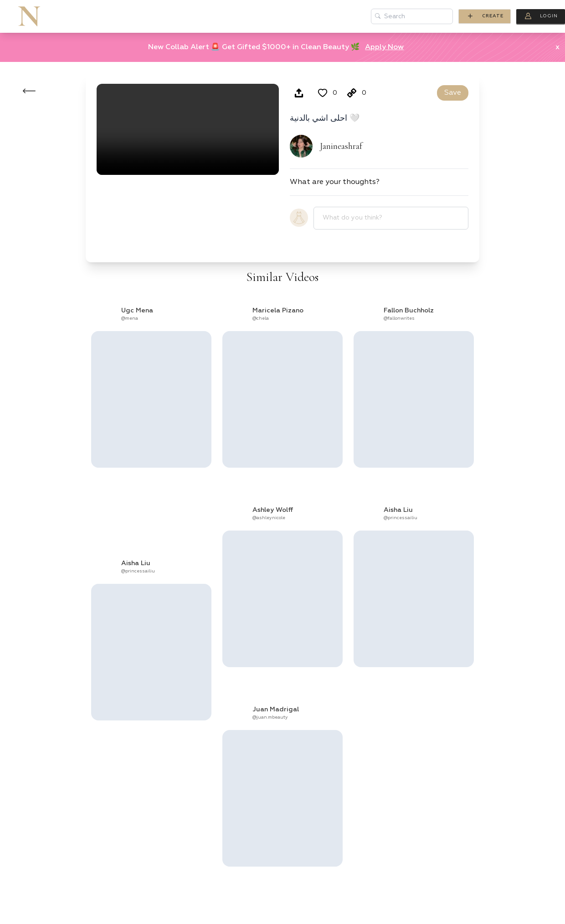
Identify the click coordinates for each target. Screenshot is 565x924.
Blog (260, 16)
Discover (308, 16)
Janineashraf (341, 146)
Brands (163, 16)
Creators (107, 16)
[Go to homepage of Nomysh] (29, 16)
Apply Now (384, 47)
